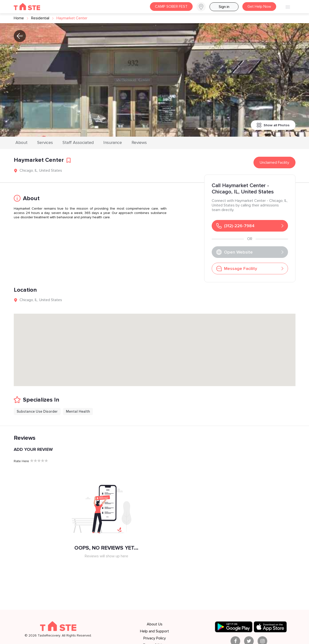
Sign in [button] (224, 7)
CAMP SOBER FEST (171, 7)
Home (19, 18)
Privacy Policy (155, 638)
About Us (155, 624)
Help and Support (154, 631)
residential (40, 18)
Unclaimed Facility (274, 163)
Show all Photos (273, 125)
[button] (203, 7)
